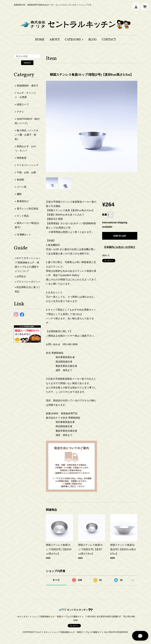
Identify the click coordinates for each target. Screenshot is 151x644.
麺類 (19, 194)
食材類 (20, 180)
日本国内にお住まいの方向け (120, 247)
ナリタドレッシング (28, 165)
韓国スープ (23, 104)
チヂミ (20, 112)
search (27, 63)
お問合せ (21, 276)
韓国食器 (22, 158)
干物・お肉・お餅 (26, 172)
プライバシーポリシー (28, 282)
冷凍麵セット (24, 235)
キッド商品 (23, 216)
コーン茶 (22, 187)
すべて (56, 580)
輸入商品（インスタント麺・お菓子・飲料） (27, 135)
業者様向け (23, 201)
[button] (74, 40)
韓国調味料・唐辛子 (28, 86)
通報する (106, 255)
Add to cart (120, 236)
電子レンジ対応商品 (28, 209)
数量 (105, 215)
